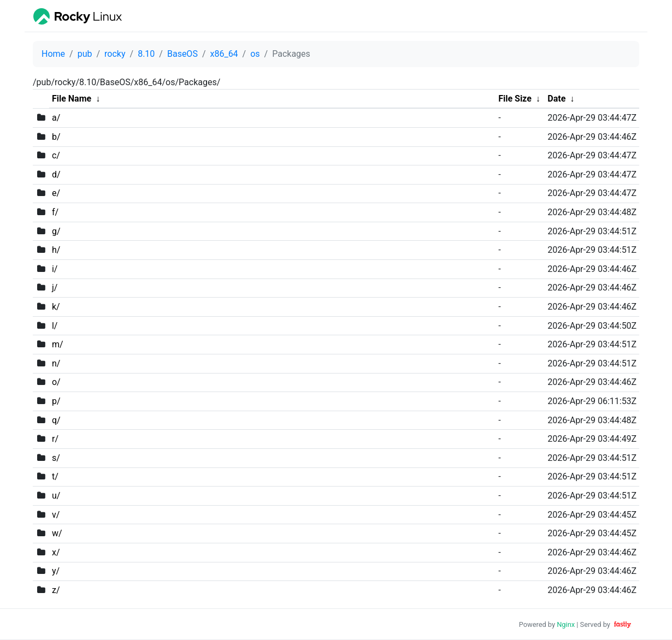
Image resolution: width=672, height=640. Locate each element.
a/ (56, 118)
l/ (55, 326)
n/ (56, 363)
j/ (55, 288)
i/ (55, 269)
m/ (58, 344)
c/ (56, 155)
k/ (56, 307)
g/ (56, 231)
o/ (56, 382)
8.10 (146, 54)
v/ (56, 515)
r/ (55, 439)
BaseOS (182, 54)
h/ (56, 250)
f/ (55, 212)
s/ (56, 458)
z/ (56, 590)
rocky (115, 54)
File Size (515, 99)
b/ (56, 137)
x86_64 (224, 54)
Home (53, 54)
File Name (72, 99)
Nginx (566, 624)
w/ (57, 533)
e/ (56, 193)
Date (556, 99)
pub (85, 54)
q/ (56, 420)
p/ (56, 401)
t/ (55, 476)
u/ (56, 496)
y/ (56, 571)
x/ (56, 552)
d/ (56, 174)
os (255, 54)
